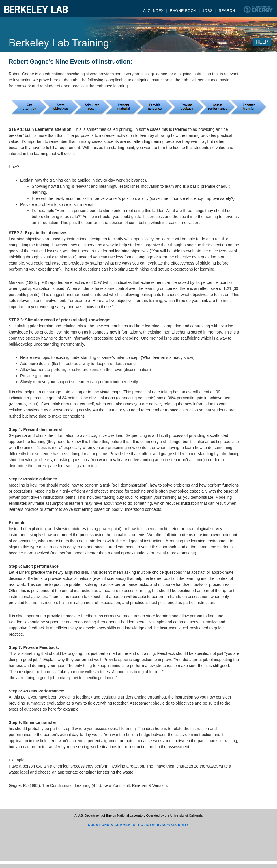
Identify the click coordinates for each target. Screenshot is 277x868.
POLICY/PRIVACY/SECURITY (164, 825)
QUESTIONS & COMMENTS (112, 825)
